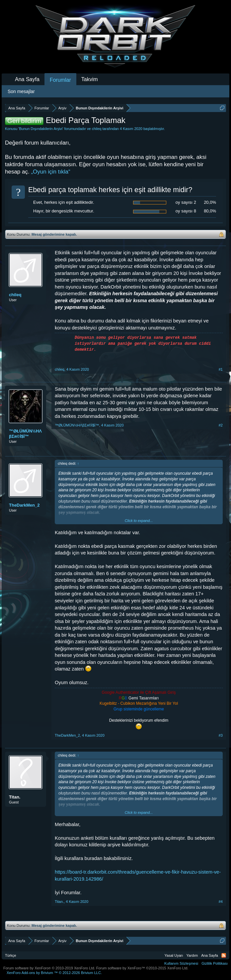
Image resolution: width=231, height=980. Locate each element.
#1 (221, 369)
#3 (221, 735)
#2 (221, 425)
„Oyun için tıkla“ (50, 172)
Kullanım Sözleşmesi (181, 963)
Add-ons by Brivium (54, 973)
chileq (97, 129)
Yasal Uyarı (174, 955)
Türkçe (11, 955)
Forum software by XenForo (49, 968)
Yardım (192, 955)
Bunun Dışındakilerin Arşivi (41, 129)
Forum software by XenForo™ (142, 968)
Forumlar (60, 80)
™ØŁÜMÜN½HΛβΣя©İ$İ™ (25, 434)
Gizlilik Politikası (215, 963)
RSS (224, 955)
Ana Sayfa (27, 79)
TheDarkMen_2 (24, 505)
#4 (221, 902)
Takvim (90, 79)
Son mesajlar (21, 91)
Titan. (15, 797)
